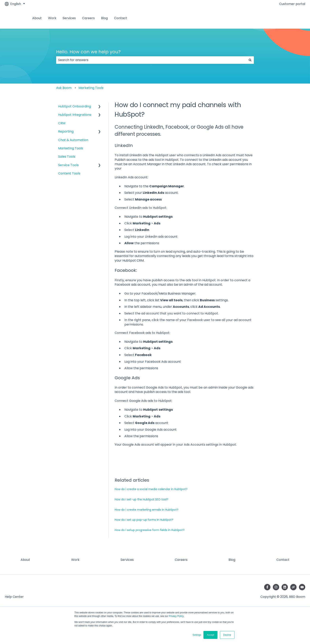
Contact (121, 18)
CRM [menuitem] (62, 123)
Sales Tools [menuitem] (67, 157)
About (37, 18)
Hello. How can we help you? (88, 52)
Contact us (293, 18)
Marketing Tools (91, 88)
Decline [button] (227, 635)
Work (52, 18)
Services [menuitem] (127, 560)
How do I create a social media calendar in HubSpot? (151, 489)
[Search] (250, 60)
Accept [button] (210, 635)
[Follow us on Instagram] (276, 587)
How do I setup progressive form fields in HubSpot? (150, 530)
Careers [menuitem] (181, 560)
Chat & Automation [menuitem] (73, 140)
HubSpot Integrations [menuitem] (75, 115)
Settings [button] (197, 635)
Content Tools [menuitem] (69, 173)
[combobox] (151, 60)
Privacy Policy (176, 616)
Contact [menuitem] (283, 560)
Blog (104, 18)
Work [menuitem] (75, 560)
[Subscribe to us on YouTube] (302, 587)
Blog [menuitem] (232, 560)
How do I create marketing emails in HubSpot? (146, 510)
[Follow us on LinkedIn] (285, 587)
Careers (88, 18)
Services (69, 18)
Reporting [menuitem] (66, 131)
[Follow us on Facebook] (267, 587)
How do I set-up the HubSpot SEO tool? (141, 499)
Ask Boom (64, 88)
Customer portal (292, 4)
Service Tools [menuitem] (68, 165)
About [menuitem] (25, 560)
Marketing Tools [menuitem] (71, 148)
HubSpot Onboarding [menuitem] (75, 106)
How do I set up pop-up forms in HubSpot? (144, 520)
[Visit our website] (293, 587)
